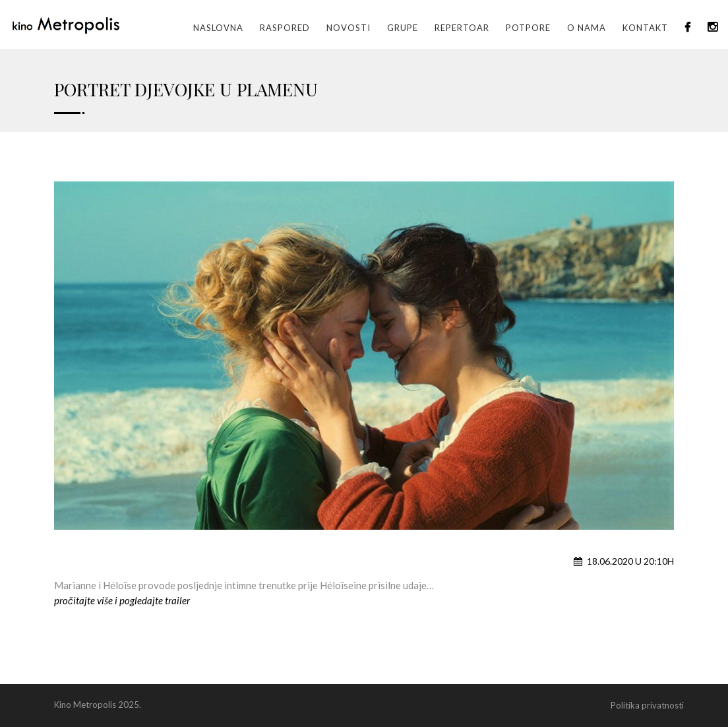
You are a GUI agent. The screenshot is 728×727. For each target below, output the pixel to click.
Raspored (285, 28)
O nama (587, 28)
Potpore (528, 28)
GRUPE (403, 28)
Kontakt (645, 28)
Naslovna (218, 28)
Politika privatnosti (647, 705)
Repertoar (462, 28)
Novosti (349, 28)
